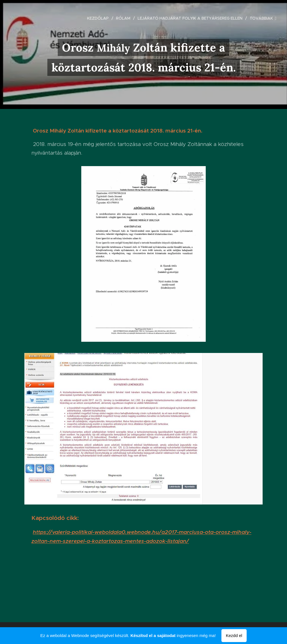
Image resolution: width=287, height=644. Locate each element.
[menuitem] (99, 18)
